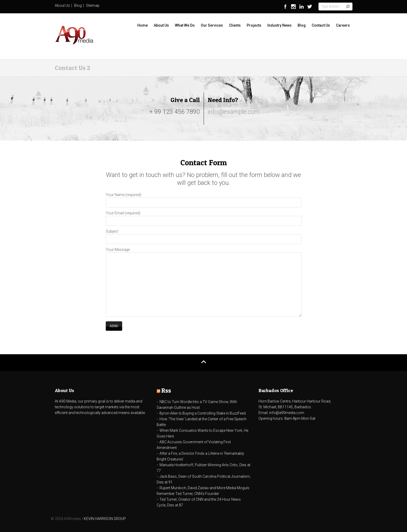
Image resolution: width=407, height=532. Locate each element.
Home (143, 25)
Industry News (279, 25)
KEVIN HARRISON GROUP (105, 519)
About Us (62, 5)
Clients (235, 25)
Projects (254, 25)
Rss (166, 390)
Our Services (212, 25)
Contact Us (321, 25)
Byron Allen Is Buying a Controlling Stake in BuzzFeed (203, 413)
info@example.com (234, 112)
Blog (78, 5)
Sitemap (93, 5)
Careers (343, 25)
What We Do (185, 25)
